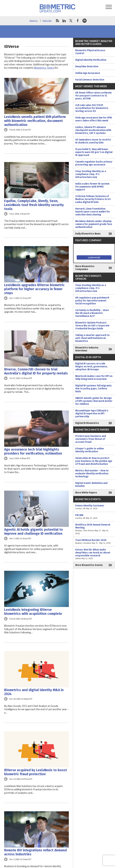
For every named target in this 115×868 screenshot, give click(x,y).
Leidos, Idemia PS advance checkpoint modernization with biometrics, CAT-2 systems (93, 130)
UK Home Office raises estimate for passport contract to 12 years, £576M (93, 96)
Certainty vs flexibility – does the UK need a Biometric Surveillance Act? (92, 313)
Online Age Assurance (88, 73)
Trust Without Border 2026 (94, 542)
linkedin (64, 21)
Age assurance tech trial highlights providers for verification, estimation (33, 451)
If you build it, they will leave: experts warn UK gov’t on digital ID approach (94, 152)
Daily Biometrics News (88, 234)
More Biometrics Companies (85, 268)
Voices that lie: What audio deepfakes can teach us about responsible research (94, 554)
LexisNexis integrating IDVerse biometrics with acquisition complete (33, 612)
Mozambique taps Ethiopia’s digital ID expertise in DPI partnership (92, 414)
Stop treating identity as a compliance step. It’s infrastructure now (91, 174)
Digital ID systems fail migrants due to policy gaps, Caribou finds (93, 389)
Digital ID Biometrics (87, 423)
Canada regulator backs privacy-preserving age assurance (94, 163)
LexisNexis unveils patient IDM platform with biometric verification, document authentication (35, 121)
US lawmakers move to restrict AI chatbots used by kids (93, 141)
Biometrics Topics (44, 68)
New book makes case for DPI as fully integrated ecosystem (94, 378)
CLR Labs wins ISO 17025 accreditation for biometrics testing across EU (92, 108)
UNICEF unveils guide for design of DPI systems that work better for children (94, 401)
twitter (71, 21)
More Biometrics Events (89, 565)
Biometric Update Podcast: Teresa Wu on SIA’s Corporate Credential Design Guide (92, 326)
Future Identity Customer (94, 507)
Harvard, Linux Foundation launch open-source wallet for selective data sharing (93, 212)
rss (57, 21)
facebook (78, 21)
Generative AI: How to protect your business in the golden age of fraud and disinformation (94, 461)
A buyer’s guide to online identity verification (90, 450)
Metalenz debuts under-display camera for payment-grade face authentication (94, 224)
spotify (85, 21)
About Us (34, 21)
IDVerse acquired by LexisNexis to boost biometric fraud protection (36, 772)
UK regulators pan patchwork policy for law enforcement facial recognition (92, 301)
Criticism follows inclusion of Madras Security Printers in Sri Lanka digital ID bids (93, 199)
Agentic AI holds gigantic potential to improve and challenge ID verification (34, 532)
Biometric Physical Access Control (90, 52)
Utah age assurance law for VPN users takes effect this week (93, 119)
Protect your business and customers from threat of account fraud (91, 439)
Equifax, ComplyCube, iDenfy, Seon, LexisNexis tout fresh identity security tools (34, 205)
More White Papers (86, 493)
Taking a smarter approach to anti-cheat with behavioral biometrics (92, 338)
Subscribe (47, 21)
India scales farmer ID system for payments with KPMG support (92, 187)
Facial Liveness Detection (90, 80)
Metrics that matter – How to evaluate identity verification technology (92, 474)
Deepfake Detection (87, 67)
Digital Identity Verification (91, 60)
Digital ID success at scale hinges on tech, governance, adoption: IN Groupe (91, 367)
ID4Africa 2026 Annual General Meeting (94, 529)
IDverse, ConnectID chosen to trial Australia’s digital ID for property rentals (36, 371)
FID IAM (94, 517)
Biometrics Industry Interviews (87, 349)
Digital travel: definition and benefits (91, 485)
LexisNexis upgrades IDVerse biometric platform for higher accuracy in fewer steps (34, 289)
